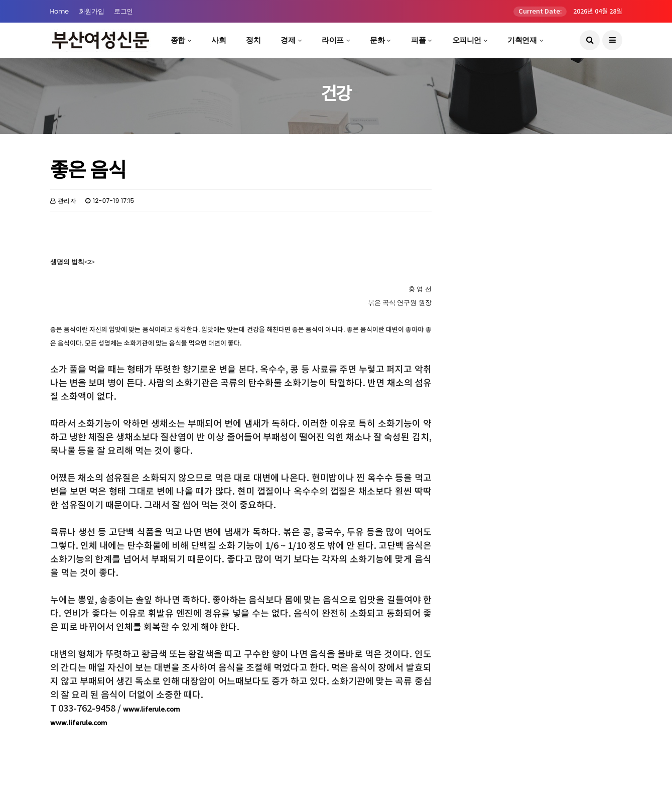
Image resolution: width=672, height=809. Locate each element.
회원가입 (91, 11)
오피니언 (467, 40)
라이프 (333, 40)
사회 (219, 40)
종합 (178, 40)
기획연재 (522, 40)
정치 (253, 40)
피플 (418, 40)
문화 (377, 40)
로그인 (123, 11)
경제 (288, 40)
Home (59, 11)
